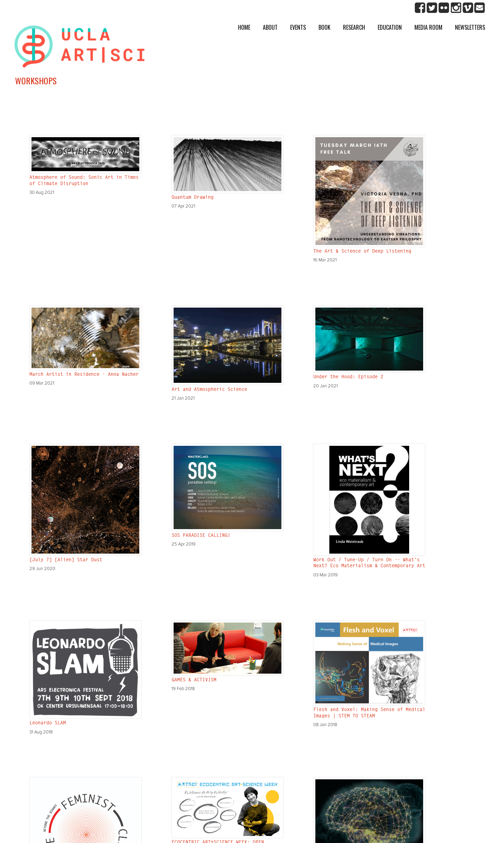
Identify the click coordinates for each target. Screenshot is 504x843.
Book (324, 27)
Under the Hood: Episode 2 (348, 377)
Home (244, 27)
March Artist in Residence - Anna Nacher (84, 375)
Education (390, 27)
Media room (428, 27)
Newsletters (470, 27)
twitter (432, 8)
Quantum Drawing (192, 198)
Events (298, 27)
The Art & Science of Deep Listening (362, 252)
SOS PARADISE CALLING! (201, 536)
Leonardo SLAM (48, 723)
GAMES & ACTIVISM (194, 680)
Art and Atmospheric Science (209, 390)
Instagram (456, 8)
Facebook (420, 8)
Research (354, 27)
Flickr (444, 8)
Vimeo (468, 8)
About (270, 27)
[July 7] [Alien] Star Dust (66, 560)
